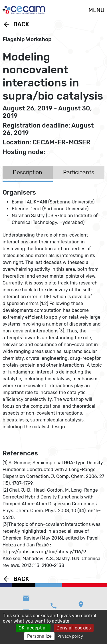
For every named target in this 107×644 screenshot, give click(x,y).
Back (16, 24)
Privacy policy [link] (70, 636)
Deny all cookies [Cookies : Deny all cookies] (74, 628)
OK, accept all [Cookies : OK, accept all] (33, 628)
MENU (96, 10)
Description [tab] (28, 172)
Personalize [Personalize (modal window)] (39, 636)
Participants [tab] (79, 172)
